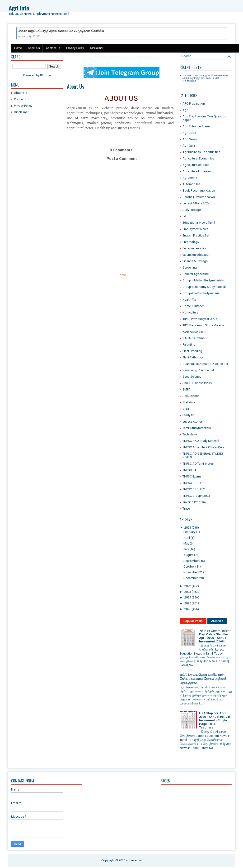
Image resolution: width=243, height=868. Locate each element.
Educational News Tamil (199, 223)
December (191, 578)
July (186, 549)
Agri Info (19, 8)
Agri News (190, 139)
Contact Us (53, 48)
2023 (188, 592)
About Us (34, 48)
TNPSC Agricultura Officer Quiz (203, 447)
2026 (188, 609)
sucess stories (193, 422)
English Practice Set (196, 235)
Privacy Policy (75, 48)
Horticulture (190, 312)
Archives (217, 621)
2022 (188, 586)
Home (18, 48)
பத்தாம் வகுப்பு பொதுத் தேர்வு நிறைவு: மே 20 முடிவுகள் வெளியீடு (61, 31)
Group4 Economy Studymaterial (204, 287)
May (186, 543)
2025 (188, 603)
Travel (187, 509)
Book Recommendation (199, 190)
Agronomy (190, 178)
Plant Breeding (192, 351)
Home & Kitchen (194, 306)
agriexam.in (134, 860)
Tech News (190, 434)
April (187, 538)
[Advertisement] (37, 190)
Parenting (189, 345)
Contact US (22, 99)
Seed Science (192, 377)
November (191, 572)
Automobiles (191, 184)
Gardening (190, 268)
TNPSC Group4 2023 (196, 496)
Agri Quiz (189, 146)
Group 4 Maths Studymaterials (203, 280)
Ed (184, 216)
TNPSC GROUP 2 (194, 489)
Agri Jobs (189, 133)
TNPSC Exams (192, 476)
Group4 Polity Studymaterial (201, 293)
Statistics (189, 402)
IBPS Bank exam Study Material (203, 325)
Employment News (195, 229)
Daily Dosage (192, 210)
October (189, 567)
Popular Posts (193, 621)
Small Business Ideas (197, 383)
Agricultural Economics (198, 158)
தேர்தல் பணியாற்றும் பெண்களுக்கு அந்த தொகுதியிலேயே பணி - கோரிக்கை (205, 78)
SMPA (187, 389)
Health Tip (189, 300)
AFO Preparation (194, 104)
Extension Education (196, 255)
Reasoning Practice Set (198, 370)
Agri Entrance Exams (196, 126)
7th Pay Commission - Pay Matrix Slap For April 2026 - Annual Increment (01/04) (215, 636)
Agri (185, 110)
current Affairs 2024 (196, 203)
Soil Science (191, 396)
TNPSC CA (189, 470)
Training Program (194, 502)
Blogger (45, 75)
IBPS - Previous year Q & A (200, 319)
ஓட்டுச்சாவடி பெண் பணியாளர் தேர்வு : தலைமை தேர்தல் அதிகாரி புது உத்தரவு (203, 679)
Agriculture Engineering (198, 171)
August (188, 555)
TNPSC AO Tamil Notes (198, 464)
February (189, 532)
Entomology (191, 242)
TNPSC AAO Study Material (201, 441)
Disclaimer (97, 48)
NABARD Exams (194, 338)
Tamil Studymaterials (197, 428)
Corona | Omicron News (199, 197)
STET (186, 409)
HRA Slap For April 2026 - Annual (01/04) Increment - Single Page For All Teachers (215, 720)
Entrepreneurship (194, 248)
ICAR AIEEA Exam (194, 332)
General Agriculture (196, 274)
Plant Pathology (193, 357)
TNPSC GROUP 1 (194, 483)
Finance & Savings (195, 261)
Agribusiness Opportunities (201, 152)
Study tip (189, 415)
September (191, 561)
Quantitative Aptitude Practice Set (205, 364)
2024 (188, 597)
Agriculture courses (196, 165)
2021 (188, 528)
